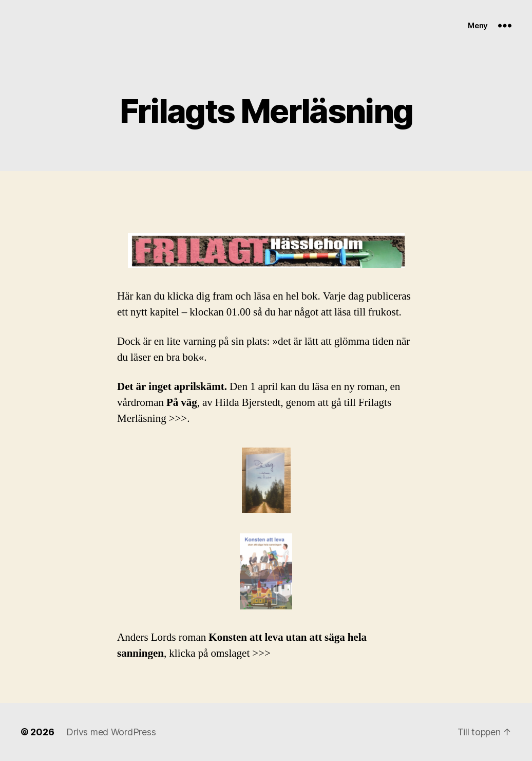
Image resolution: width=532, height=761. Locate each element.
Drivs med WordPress (111, 732)
